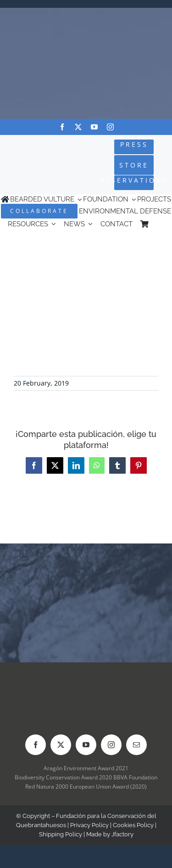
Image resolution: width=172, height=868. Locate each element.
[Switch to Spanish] (160, 224)
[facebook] (62, 127)
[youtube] (94, 127)
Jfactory (122, 834)
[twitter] (78, 127)
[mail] (136, 745)
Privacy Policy (89, 825)
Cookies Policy (133, 825)
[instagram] (110, 127)
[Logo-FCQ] (30, 158)
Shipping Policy (61, 834)
